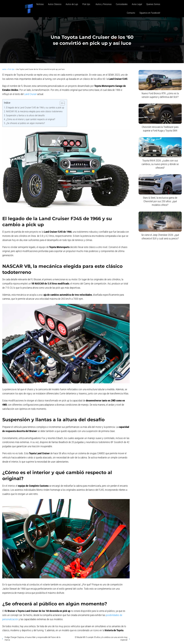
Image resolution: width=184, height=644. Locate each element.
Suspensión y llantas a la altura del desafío (25, 115)
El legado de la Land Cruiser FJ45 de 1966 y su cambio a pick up (35, 108)
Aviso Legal (137, 4)
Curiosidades (122, 4)
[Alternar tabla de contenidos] (61, 103)
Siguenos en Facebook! (150, 13)
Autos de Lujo (72, 4)
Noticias (40, 4)
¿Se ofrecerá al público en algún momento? (25, 123)
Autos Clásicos (55, 4)
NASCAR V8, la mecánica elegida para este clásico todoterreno (34, 111)
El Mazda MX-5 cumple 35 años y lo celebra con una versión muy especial (101, 639)
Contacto (131, 13)
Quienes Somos (153, 4)
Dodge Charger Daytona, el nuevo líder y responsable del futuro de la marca (32, 639)
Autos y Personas (104, 4)
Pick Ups (87, 4)
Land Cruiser (30, 94)
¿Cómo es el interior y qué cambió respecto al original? (31, 119)
